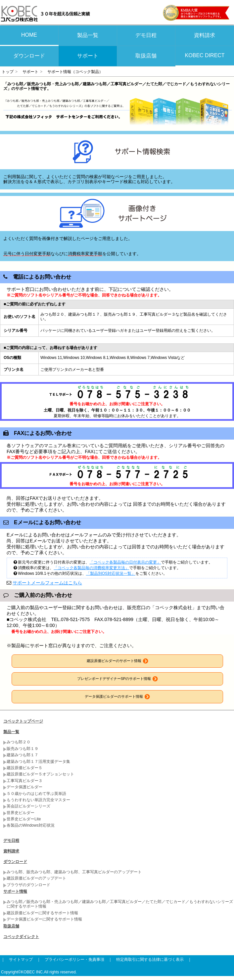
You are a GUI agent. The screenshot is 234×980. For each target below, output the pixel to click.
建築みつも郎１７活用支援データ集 (38, 762)
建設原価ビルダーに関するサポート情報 (42, 913)
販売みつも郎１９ (23, 749)
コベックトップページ (23, 721)
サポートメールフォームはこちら (47, 583)
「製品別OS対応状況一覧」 (111, 573)
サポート (88, 56)
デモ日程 (146, 35)
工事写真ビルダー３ (24, 781)
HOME (29, 35)
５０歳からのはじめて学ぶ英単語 (36, 794)
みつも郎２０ (19, 742)
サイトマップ (21, 960)
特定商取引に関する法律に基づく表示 (150, 960)
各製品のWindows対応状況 (31, 825)
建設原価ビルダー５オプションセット (40, 774)
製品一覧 (88, 35)
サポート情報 (15, 891)
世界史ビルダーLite (24, 819)
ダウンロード (29, 56)
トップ (8, 72)
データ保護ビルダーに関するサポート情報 (44, 919)
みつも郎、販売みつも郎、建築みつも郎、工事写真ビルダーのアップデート (74, 872)
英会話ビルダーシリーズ (28, 806)
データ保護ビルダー (24, 787)
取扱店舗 (146, 56)
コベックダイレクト (21, 937)
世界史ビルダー (21, 813)
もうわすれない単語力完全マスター (38, 800)
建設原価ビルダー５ (24, 768)
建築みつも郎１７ (23, 755)
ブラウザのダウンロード (28, 885)
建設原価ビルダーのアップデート (36, 878)
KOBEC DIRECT (205, 55)
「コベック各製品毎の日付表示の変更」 (125, 562)
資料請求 (205, 35)
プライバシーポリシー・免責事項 (74, 960)
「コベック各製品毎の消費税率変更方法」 (91, 568)
